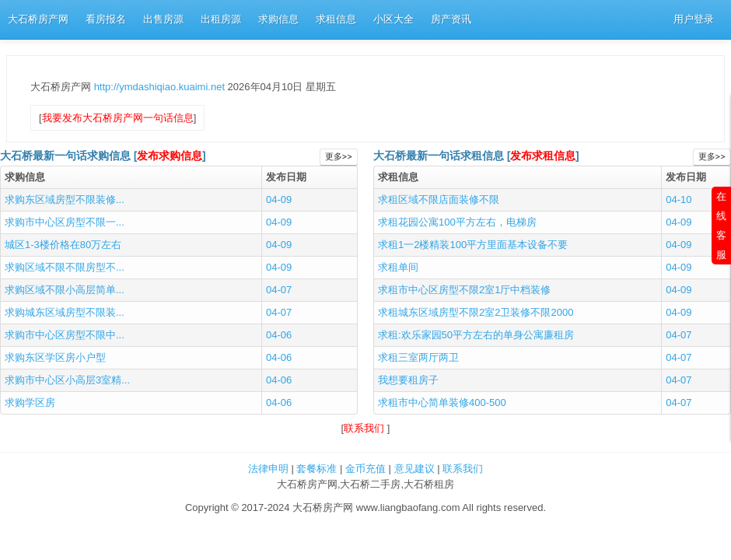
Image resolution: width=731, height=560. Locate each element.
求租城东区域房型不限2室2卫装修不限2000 (476, 312)
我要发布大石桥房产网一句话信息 (118, 118)
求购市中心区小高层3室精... (67, 380)
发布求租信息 (543, 156)
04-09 (279, 199)
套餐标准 (317, 469)
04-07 (279, 290)
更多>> (339, 157)
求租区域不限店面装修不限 (439, 199)
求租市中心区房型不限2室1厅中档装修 (464, 290)
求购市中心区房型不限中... (65, 335)
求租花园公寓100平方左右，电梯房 (457, 222)
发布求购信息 (170, 156)
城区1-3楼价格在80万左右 (63, 245)
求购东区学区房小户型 (55, 357)
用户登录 (694, 19)
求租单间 (398, 267)
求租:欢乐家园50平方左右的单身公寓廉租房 (476, 335)
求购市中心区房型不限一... (65, 222)
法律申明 (268, 469)
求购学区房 (30, 402)
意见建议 (414, 469)
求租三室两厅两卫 (418, 357)
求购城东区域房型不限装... (65, 312)
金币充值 (365, 469)
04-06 (279, 335)
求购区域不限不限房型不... (65, 267)
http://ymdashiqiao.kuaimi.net (161, 87)
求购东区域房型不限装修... (65, 199)
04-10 (679, 199)
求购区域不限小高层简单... (65, 290)
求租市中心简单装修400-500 (442, 402)
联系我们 (365, 428)
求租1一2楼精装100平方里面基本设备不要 (473, 245)
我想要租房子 (408, 380)
